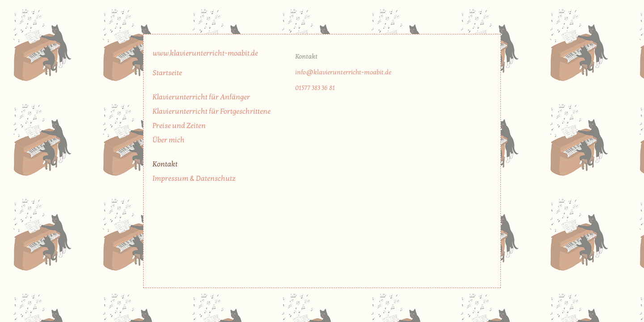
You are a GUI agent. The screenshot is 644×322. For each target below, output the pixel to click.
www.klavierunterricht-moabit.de (205, 53)
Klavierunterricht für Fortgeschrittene (212, 111)
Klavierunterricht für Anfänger (201, 97)
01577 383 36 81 (315, 88)
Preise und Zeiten (179, 126)
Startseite (167, 73)
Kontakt (165, 164)
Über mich (169, 140)
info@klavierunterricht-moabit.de (343, 72)
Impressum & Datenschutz (194, 178)
